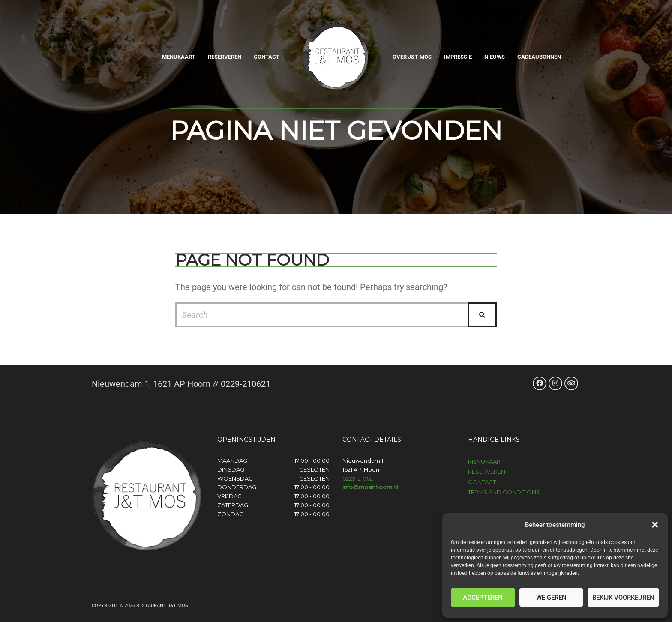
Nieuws (495, 57)
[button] (655, 525)
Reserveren (225, 57)
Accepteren (483, 598)
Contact (267, 57)
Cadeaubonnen (539, 57)
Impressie (458, 57)
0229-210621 (358, 478)
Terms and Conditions (504, 492)
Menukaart (179, 57)
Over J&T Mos (412, 57)
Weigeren (551, 598)
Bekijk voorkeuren (623, 598)
